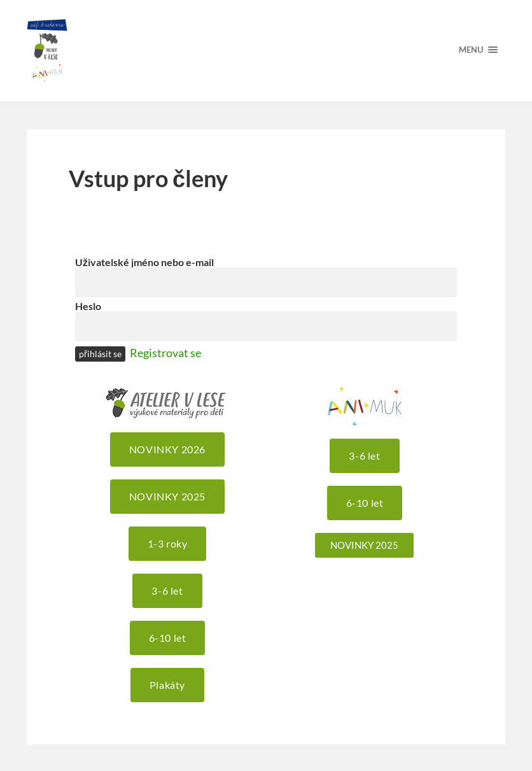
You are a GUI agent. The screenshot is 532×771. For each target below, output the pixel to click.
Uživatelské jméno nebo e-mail (144, 262)
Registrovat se (165, 353)
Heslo (88, 306)
